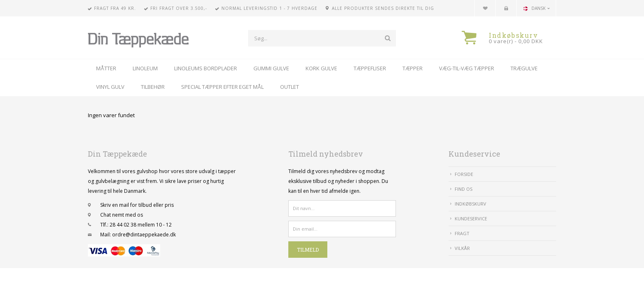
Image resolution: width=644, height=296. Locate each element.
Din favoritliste (485, 8)
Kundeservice (471, 219)
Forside (464, 174)
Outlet (290, 87)
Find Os (463, 189)
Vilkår (462, 248)
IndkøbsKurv (470, 204)
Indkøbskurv (514, 35)
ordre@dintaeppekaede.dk (144, 235)
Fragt (462, 233)
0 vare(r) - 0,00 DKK (516, 41)
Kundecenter (506, 8)
